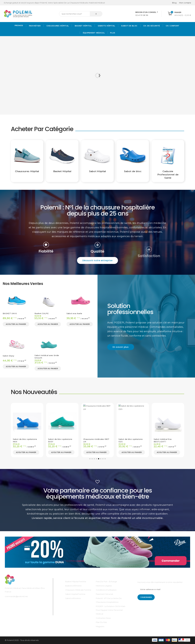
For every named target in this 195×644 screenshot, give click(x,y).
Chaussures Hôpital (57, 26)
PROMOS (19, 25)
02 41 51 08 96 (142, 15)
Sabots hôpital (106, 26)
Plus (113, 33)
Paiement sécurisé (104, 594)
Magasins (100, 626)
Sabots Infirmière (73, 598)
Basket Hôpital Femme (76, 582)
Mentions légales (104, 586)
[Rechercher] (81, 14)
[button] (97, 260)
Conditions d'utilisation (106, 590)
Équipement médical (94, 33)
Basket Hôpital (83, 26)
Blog (174, 3)
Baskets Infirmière (73, 586)
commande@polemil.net (16, 596)
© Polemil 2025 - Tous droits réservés (22, 640)
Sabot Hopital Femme (75, 594)
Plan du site (101, 622)
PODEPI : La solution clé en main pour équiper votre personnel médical (111, 610)
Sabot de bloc (129, 26)
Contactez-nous (103, 618)
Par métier (34, 26)
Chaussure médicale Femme (78, 590)
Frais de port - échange (107, 582)
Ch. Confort (172, 26)
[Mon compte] (185, 3)
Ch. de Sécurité (151, 26)
